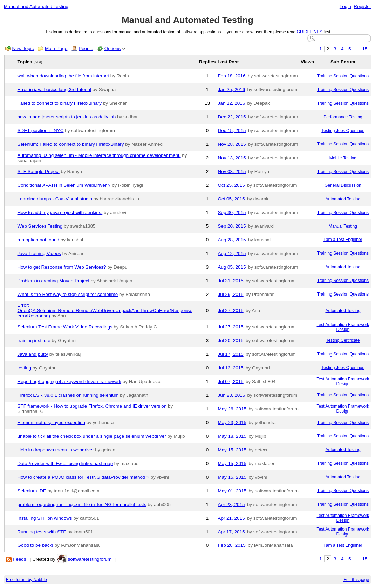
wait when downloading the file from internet (63, 76)
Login (345, 6)
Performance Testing (343, 117)
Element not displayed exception (51, 423)
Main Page (56, 49)
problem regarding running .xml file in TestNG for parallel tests (82, 504)
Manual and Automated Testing (36, 6)
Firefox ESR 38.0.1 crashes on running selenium (68, 395)
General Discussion (343, 185)
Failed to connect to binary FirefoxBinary (60, 103)
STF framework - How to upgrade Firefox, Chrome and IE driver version (92, 406)
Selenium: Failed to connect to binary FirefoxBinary (71, 144)
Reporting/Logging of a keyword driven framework (70, 382)
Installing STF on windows (45, 518)
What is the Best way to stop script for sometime (68, 294)
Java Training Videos (39, 253)
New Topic (23, 49)
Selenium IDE (32, 491)
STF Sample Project (39, 171)
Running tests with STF (42, 532)
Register (362, 6)
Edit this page (356, 580)
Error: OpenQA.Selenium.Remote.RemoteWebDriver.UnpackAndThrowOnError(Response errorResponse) (105, 310)
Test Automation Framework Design (343, 327)
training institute (34, 341)
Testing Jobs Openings (343, 131)
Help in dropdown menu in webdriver (56, 450)
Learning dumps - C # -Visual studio (55, 199)
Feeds (19, 559)
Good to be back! (35, 545)
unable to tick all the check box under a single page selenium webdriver (92, 436)
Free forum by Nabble (26, 580)
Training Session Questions (343, 76)
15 (365, 49)
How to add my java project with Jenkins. (60, 212)
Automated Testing (343, 199)
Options (112, 49)
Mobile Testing (343, 158)
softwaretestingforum (90, 559)
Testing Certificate (343, 340)
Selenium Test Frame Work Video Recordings (65, 327)
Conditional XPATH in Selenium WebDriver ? (64, 185)
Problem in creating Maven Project (53, 281)
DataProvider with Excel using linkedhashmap (65, 464)
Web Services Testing (40, 226)
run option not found (39, 240)
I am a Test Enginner (343, 240)
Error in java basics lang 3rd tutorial (54, 89)
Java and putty (33, 354)
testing (25, 368)
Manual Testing (343, 226)
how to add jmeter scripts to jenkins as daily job (67, 117)
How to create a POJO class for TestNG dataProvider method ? (83, 477)
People (86, 49)
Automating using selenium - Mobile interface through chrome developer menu (99, 155)
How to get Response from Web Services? (62, 267)
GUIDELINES (310, 32)
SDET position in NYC (41, 130)
